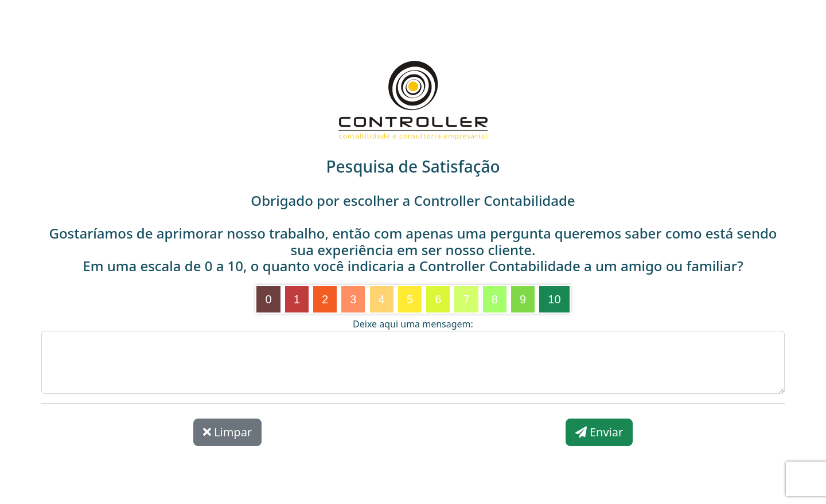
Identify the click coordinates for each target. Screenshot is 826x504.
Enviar (599, 432)
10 (554, 299)
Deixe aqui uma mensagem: (413, 324)
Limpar (227, 432)
